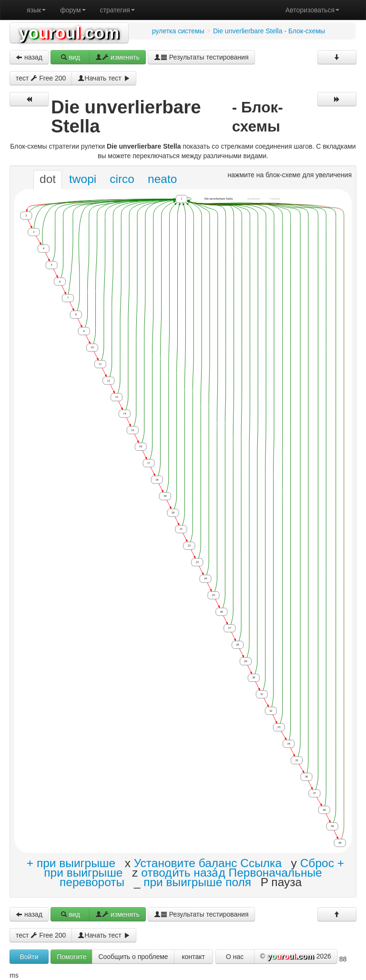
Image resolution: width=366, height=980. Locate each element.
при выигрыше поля (197, 882)
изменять (117, 57)
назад (29, 57)
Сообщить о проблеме (133, 957)
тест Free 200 (41, 78)
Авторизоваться (312, 10)
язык (36, 10)
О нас (235, 957)
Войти (29, 957)
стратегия (117, 10)
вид (70, 57)
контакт (193, 957)
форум (73, 10)
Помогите (71, 957)
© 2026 (296, 957)
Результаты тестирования (201, 57)
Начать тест (104, 78)
